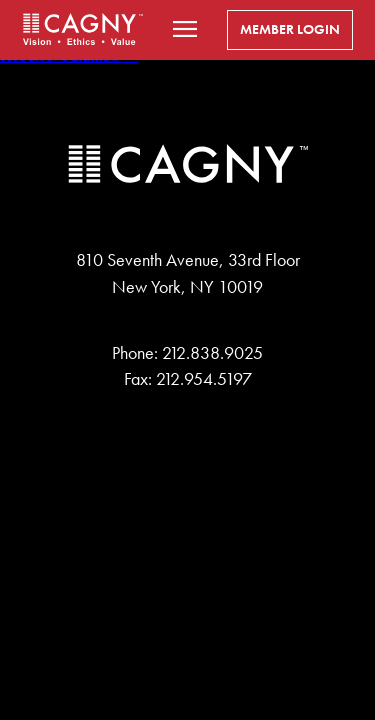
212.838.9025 (212, 353)
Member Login (290, 29)
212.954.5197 (204, 379)
